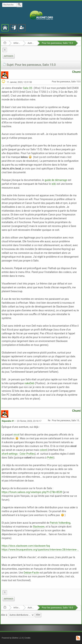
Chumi (76, 72)
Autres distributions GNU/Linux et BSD (31, 43)
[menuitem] (9, 56)
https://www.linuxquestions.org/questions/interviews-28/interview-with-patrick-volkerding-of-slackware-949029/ (40, 550)
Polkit (50, 458)
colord (43, 450)
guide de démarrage (56, 180)
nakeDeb (29, 383)
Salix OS (28, 88)
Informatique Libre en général (17, 43)
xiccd (16, 435)
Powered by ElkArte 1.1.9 (12, 638)
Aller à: (4, 615)
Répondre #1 (8, 421)
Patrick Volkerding (60, 523)
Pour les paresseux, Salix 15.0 (57, 43)
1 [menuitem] (5, 50)
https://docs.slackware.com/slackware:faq (26, 546)
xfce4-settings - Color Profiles (18, 454)
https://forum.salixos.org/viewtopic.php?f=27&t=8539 (32, 492)
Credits (27, 638)
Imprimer (9, 56)
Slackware (39, 527)
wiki (54, 184)
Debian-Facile (31, 573)
